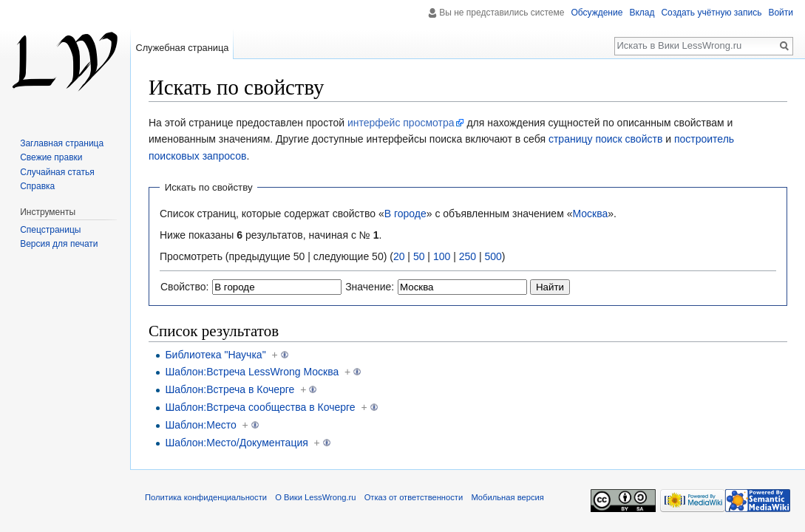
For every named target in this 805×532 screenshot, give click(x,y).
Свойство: (184, 287)
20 (399, 256)
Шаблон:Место (200, 425)
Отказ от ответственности (414, 497)
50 (419, 256)
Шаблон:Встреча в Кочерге (230, 389)
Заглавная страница (62, 143)
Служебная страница (182, 48)
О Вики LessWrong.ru (315, 497)
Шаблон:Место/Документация (236, 443)
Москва (590, 214)
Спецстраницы (50, 230)
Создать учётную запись (711, 13)
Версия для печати (59, 244)
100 (442, 256)
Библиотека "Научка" (215, 355)
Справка (37, 186)
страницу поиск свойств (605, 139)
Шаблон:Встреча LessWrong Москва (252, 372)
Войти (781, 13)
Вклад (642, 13)
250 (468, 256)
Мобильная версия (507, 497)
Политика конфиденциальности (206, 497)
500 (493, 256)
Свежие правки (51, 157)
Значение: (370, 287)
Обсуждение (597, 13)
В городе (405, 214)
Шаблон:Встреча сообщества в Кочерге (260, 407)
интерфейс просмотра (401, 123)
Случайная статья (57, 172)
